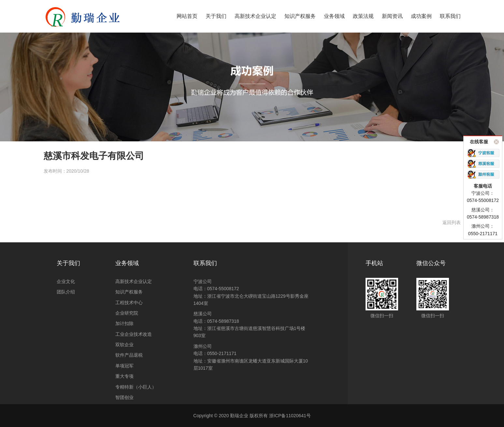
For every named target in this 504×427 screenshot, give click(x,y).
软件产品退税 (129, 355)
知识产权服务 (129, 292)
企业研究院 (127, 313)
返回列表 (452, 222)
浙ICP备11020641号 (290, 416)
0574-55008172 (223, 289)
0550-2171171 (222, 353)
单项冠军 (124, 366)
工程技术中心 (129, 303)
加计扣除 (124, 323)
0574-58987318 (223, 321)
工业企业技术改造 (134, 334)
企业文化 (66, 281)
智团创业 (124, 397)
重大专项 (124, 376)
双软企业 (124, 345)
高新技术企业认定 (134, 281)
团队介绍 (66, 292)
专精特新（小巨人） (136, 387)
